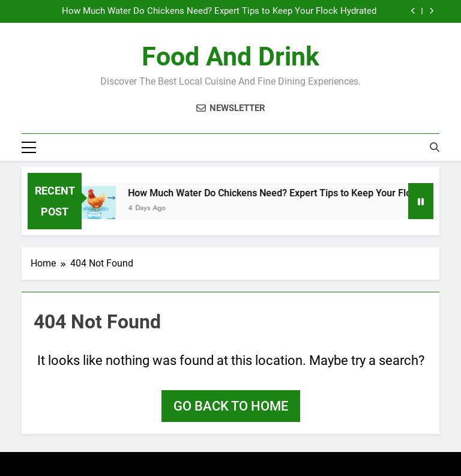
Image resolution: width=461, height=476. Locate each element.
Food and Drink (230, 56)
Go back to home (231, 406)
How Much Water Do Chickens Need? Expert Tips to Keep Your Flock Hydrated (219, 11)
